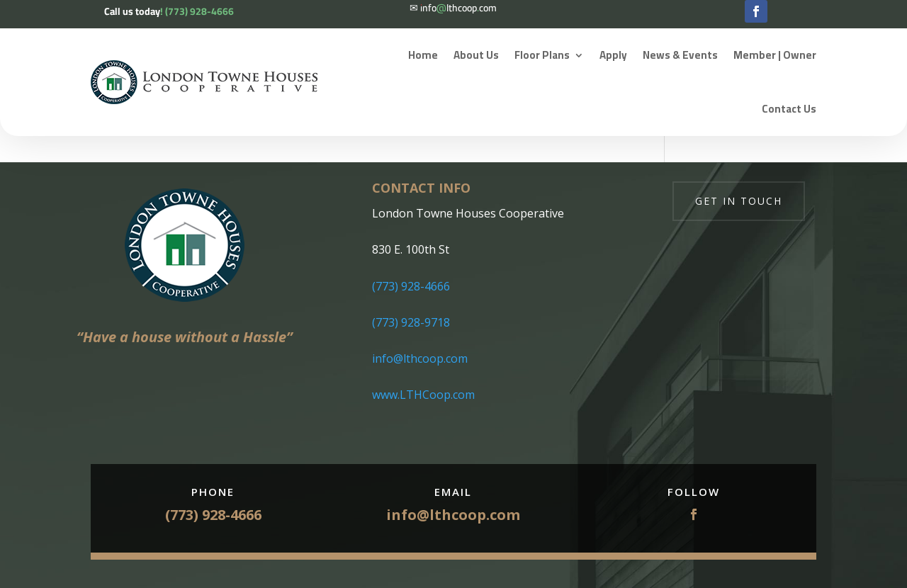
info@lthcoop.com (420, 358)
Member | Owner (775, 55)
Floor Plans (542, 55)
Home (423, 55)
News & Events (680, 55)
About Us (476, 55)
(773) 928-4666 (411, 286)
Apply (613, 55)
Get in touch (739, 201)
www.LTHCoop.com (423, 395)
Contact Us (789, 109)
